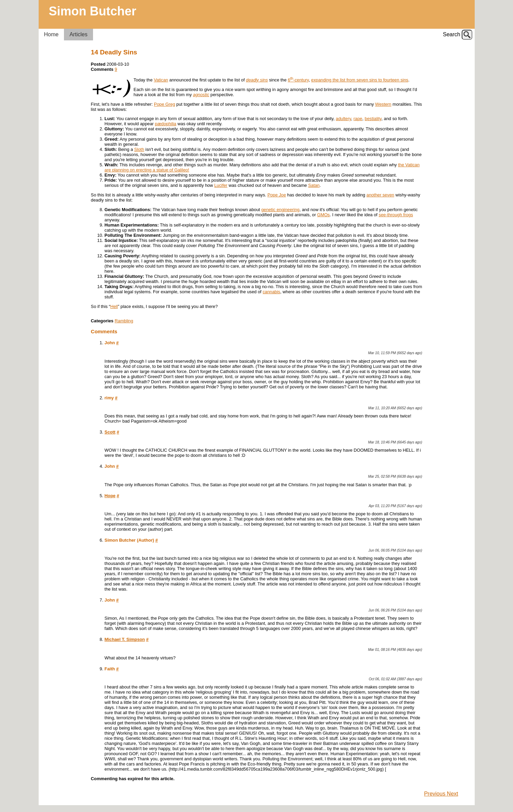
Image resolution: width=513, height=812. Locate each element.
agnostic (201, 95)
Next (453, 794)
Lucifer (221, 185)
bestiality (373, 119)
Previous (436, 794)
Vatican (161, 80)
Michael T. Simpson (125, 639)
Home (51, 34)
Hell (114, 306)
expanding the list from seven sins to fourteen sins (360, 80)
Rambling (124, 321)
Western (383, 104)
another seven (380, 195)
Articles (78, 34)
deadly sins (257, 80)
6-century (298, 80)
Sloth (139, 149)
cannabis (271, 292)
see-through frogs (396, 215)
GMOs (323, 215)
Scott (110, 432)
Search (452, 34)
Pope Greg (165, 104)
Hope (110, 496)
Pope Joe (277, 195)
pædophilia (166, 124)
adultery (344, 119)
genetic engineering (280, 210)
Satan (314, 185)
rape (358, 119)
